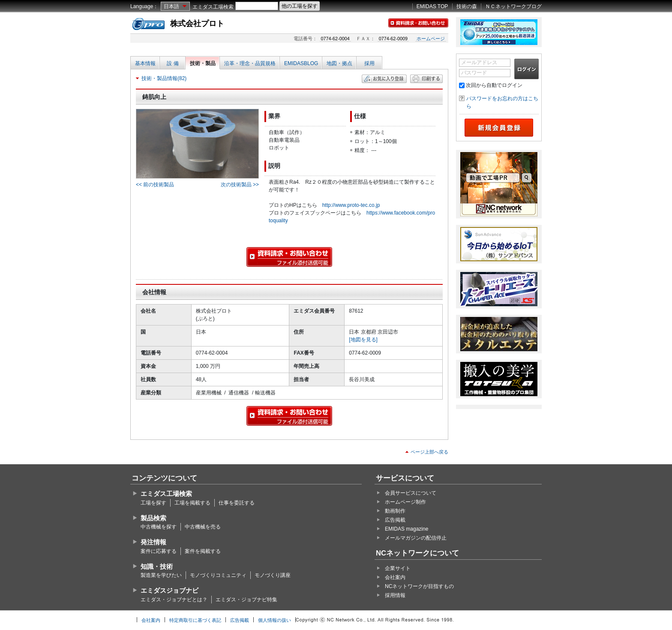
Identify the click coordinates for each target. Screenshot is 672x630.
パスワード (474, 73)
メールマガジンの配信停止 (416, 538)
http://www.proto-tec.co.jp (351, 205)
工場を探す (153, 503)
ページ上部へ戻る (429, 452)
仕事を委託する (237, 503)
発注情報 (153, 542)
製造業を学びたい (161, 575)
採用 (369, 63)
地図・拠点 (339, 63)
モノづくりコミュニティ (218, 575)
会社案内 (395, 577)
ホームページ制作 (405, 502)
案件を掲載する (203, 551)
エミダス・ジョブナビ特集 (246, 600)
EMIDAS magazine (406, 529)
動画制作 (395, 511)
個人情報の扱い (274, 620)
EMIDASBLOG (301, 63)
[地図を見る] (363, 340)
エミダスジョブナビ (169, 590)
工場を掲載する (192, 503)
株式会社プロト (197, 24)
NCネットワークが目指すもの (419, 586)
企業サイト (398, 568)
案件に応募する (159, 551)
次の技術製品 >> (240, 185)
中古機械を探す (159, 527)
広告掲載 (395, 520)
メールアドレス (479, 63)
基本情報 (145, 63)
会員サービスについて (411, 493)
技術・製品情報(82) (164, 78)
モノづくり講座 (273, 575)
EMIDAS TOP (432, 6)
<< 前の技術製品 (155, 185)
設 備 (172, 63)
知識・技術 (157, 566)
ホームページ (431, 39)
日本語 (171, 6)
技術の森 (467, 6)
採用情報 (395, 595)
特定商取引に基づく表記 (195, 620)
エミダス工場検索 (213, 7)
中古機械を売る (203, 527)
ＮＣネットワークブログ (513, 6)
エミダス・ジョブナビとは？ (174, 600)
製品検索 (153, 518)
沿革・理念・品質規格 (250, 63)
